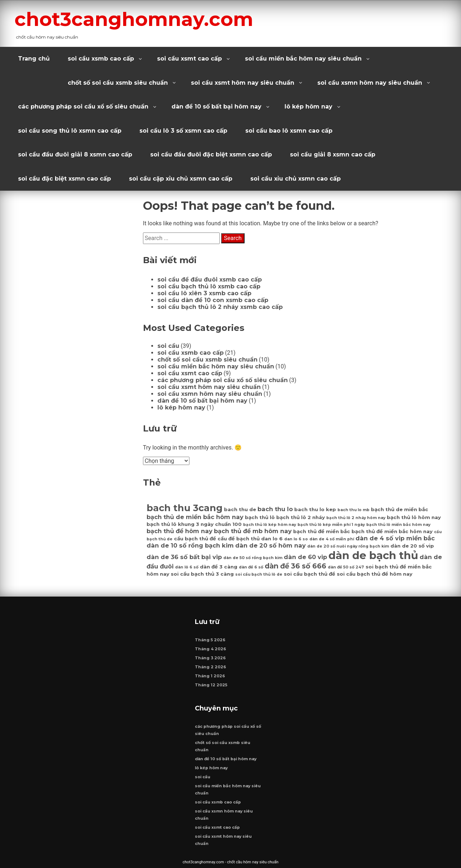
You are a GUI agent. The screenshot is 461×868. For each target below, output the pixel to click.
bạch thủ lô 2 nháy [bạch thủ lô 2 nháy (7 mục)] (301, 517)
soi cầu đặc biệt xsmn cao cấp (64, 179)
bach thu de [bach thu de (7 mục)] (240, 509)
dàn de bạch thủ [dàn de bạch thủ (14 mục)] (373, 555)
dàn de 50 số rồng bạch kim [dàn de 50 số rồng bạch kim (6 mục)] (253, 558)
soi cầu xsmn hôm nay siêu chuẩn (370, 83)
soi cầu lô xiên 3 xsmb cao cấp (204, 293)
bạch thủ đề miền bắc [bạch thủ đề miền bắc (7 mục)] (322, 531)
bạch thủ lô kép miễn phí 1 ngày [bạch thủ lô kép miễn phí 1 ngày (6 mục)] (331, 525)
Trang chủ (34, 59)
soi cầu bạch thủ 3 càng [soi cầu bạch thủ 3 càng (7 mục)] (202, 574)
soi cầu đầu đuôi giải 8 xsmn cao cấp (75, 154)
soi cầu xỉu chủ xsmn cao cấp (296, 179)
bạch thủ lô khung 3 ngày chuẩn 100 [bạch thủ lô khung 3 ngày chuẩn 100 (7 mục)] (194, 524)
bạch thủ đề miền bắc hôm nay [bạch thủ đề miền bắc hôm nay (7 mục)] (392, 531)
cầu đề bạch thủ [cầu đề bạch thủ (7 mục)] (239, 539)
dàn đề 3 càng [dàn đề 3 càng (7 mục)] (219, 567)
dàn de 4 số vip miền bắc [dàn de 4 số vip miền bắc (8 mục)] (395, 538)
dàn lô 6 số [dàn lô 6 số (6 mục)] (187, 567)
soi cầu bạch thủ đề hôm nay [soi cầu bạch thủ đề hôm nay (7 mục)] (375, 574)
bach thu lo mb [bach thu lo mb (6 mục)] (353, 510)
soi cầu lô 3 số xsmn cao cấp (183, 131)
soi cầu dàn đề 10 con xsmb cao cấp (213, 300)
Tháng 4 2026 (211, 649)
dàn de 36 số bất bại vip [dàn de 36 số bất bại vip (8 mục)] (184, 557)
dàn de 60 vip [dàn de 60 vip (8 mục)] (305, 557)
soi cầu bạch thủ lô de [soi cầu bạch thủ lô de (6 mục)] (259, 574)
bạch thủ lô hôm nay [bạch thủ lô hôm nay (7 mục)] (414, 517)
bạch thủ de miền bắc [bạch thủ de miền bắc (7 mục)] (400, 509)
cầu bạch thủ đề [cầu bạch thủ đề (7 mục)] (195, 539)
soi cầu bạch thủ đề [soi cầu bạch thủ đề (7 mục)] (310, 574)
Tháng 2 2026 (211, 667)
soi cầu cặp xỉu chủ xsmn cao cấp (181, 179)
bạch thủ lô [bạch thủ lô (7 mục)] (260, 517)
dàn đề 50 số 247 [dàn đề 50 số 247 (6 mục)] (346, 567)
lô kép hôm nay (308, 107)
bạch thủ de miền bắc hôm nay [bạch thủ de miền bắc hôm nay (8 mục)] (195, 517)
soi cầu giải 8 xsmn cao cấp (333, 154)
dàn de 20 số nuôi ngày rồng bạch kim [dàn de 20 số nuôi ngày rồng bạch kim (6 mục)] (348, 546)
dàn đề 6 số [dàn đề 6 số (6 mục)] (251, 567)
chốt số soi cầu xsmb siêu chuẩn (118, 83)
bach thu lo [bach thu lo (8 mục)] (275, 509)
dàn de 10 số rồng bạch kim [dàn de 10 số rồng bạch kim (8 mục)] (190, 545)
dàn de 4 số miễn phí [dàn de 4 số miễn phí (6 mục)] (332, 539)
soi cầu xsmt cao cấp (189, 59)
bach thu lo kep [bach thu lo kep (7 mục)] (315, 509)
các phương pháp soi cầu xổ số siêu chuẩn (83, 107)
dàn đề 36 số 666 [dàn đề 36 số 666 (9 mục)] (296, 566)
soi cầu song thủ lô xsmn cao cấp (70, 131)
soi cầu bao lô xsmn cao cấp (289, 131)
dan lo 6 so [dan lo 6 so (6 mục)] (296, 539)
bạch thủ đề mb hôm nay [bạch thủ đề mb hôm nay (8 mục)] (253, 531)
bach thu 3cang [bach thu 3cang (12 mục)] (185, 508)
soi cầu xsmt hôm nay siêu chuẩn (243, 83)
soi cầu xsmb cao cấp (101, 59)
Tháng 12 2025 (211, 685)
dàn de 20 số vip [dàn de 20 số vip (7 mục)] (412, 546)
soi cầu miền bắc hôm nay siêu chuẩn (303, 59)
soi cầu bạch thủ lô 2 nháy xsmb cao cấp (220, 307)
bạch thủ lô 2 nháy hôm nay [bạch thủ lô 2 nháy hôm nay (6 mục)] (356, 518)
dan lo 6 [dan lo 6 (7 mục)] (272, 539)
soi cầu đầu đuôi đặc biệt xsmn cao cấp (211, 154)
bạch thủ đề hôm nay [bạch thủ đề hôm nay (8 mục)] (180, 531)
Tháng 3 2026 (210, 658)
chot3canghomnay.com (134, 19)
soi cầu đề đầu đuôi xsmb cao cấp (210, 280)
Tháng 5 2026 (210, 640)
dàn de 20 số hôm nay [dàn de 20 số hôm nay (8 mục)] (270, 545)
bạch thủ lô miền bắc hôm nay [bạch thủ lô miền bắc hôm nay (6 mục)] (398, 525)
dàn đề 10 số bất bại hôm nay (216, 107)
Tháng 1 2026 (210, 676)
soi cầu (168, 346)
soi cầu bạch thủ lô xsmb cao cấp (209, 286)
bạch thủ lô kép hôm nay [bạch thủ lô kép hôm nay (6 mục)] (270, 525)
